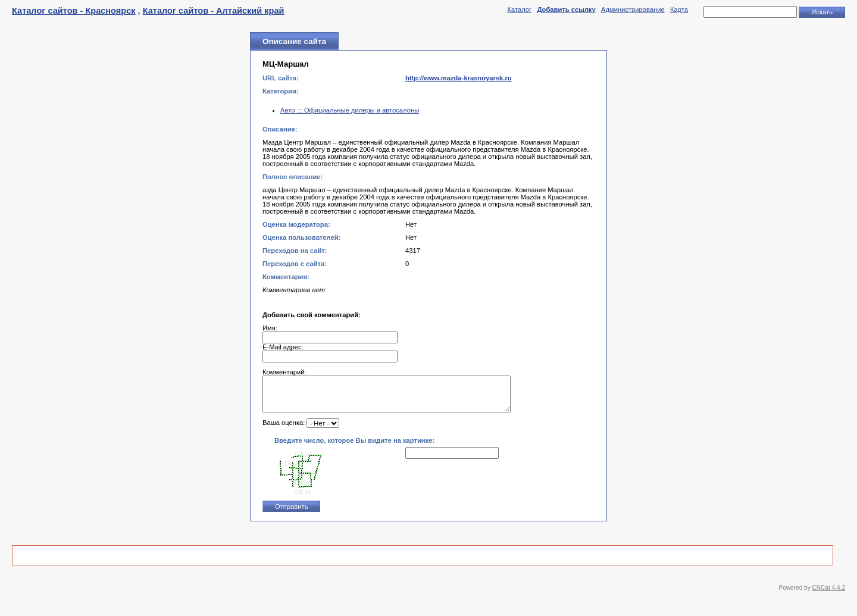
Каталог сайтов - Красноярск (74, 11)
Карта (679, 10)
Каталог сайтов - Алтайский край (214, 11)
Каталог (519, 10)
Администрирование (633, 10)
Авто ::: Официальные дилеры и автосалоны (350, 110)
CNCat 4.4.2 (829, 595)
